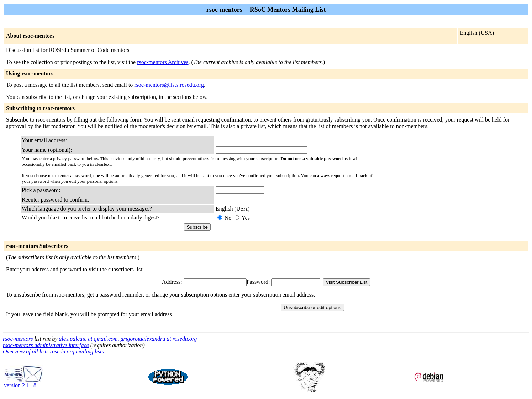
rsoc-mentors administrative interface (46, 345)
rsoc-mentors (18, 339)
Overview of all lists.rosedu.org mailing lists (53, 352)
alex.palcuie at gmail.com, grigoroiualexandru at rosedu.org (128, 339)
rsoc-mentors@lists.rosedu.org (169, 85)
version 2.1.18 (23, 383)
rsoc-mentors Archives (163, 62)
